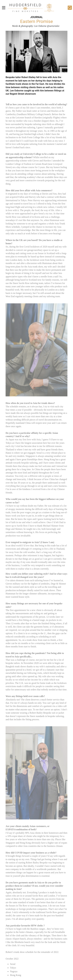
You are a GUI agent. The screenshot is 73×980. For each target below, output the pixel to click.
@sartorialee (53, 26)
